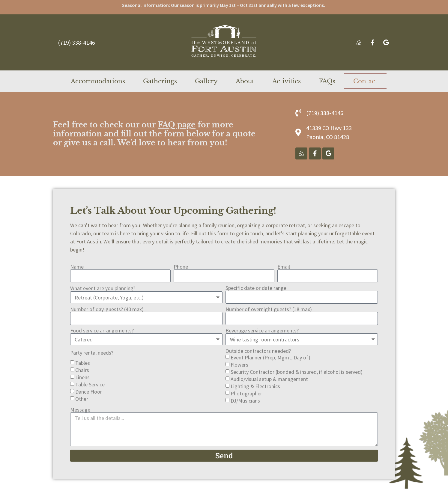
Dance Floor (89, 392)
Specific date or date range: (257, 288)
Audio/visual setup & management (269, 379)
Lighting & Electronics (255, 386)
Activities (287, 81)
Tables (83, 363)
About (245, 81)
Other (82, 399)
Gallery (206, 81)
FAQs (327, 81)
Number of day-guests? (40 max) (107, 309)
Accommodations (98, 81)
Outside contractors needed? (258, 351)
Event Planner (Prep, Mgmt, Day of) (270, 357)
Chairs (82, 370)
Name (77, 267)
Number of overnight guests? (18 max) (269, 309)
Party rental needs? (92, 353)
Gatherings (160, 81)
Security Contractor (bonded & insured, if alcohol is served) (297, 372)
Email (284, 267)
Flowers (239, 365)
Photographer (246, 393)
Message (80, 410)
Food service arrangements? (102, 331)
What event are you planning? (103, 288)
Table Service (90, 384)
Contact (365, 81)
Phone (181, 267)
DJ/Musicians (245, 401)
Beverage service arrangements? (262, 331)
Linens (82, 377)
